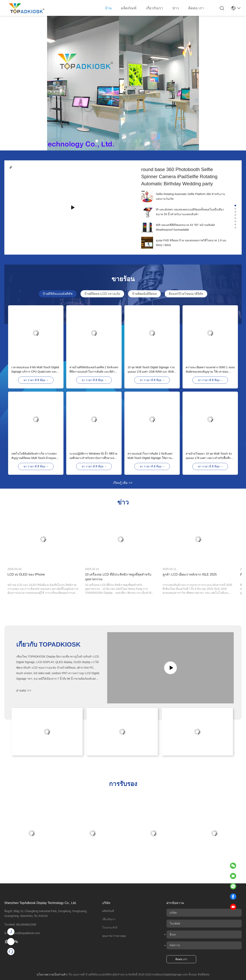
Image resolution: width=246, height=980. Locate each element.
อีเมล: (22, 933)
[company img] (147, 196)
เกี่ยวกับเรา (154, 8)
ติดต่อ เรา (196, 8)
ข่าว (176, 8)
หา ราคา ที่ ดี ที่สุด (36, 380)
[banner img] (123, 149)
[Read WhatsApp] (233, 886)
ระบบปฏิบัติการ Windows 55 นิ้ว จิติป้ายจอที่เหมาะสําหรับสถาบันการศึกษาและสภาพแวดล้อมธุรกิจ (93, 456)
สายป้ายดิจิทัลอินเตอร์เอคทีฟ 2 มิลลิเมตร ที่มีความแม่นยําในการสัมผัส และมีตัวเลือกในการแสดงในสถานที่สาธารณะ (94, 370)
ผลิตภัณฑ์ (129, 8)
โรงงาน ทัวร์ (110, 928)
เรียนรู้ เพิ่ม (123, 483)
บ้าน (108, 8)
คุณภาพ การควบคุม (114, 936)
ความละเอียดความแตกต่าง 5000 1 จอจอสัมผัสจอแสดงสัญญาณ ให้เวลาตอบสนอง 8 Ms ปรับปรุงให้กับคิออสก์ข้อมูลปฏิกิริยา (210, 370)
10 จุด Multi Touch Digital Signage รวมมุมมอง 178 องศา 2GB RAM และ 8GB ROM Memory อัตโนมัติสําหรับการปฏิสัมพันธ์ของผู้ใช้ (151, 370)
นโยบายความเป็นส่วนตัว (52, 974)
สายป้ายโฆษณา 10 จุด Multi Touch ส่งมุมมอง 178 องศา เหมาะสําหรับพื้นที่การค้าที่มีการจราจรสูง (210, 456)
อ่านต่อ (24, 690)
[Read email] (233, 876)
